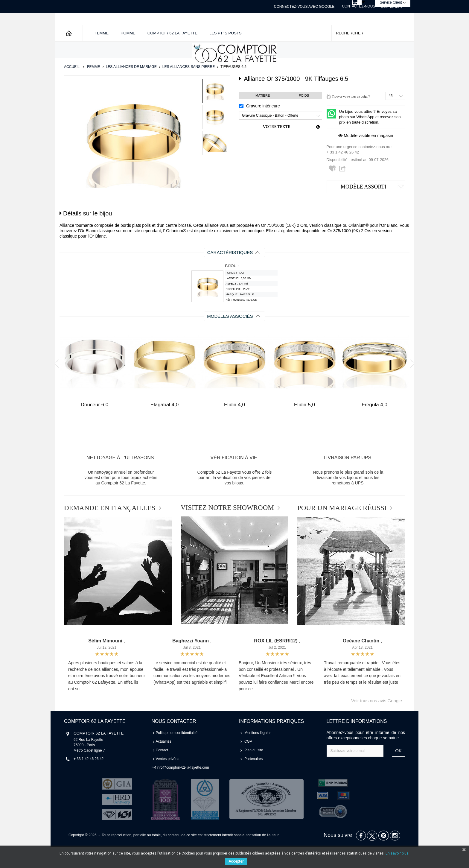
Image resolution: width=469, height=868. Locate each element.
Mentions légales (258, 754)
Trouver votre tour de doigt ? (351, 117)
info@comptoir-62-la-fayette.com (183, 788)
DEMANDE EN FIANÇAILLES (110, 529)
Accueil (72, 88)
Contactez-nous (358, 6)
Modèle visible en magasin (366, 156)
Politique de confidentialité (177, 754)
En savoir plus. (398, 853)
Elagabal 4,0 (165, 426)
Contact (162, 771)
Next (410, 384)
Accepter (236, 861)
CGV (248, 762)
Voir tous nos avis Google (377, 722)
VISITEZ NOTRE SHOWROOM (227, 529)
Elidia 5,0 (304, 426)
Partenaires (253, 780)
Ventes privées (168, 780)
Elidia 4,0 (234, 426)
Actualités (164, 762)
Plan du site (254, 771)
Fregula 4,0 (374, 426)
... (82, 710)
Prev (59, 384)
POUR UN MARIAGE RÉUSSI (342, 529)
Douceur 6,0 (95, 426)
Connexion (391, 7)
